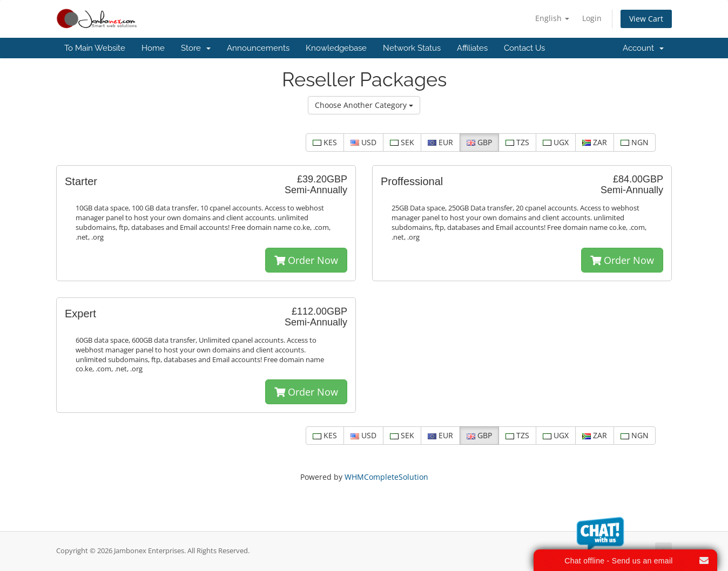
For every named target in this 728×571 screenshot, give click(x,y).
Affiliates (472, 48)
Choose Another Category (364, 105)
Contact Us (524, 48)
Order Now (306, 260)
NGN (635, 142)
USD (363, 142)
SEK (402, 142)
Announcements (258, 48)
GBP (479, 142)
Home (153, 48)
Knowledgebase (336, 48)
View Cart (646, 19)
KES (325, 142)
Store (196, 48)
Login (592, 18)
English (552, 18)
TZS (517, 142)
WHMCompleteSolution (386, 477)
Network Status (412, 48)
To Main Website (95, 48)
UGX (556, 142)
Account (643, 48)
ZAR (595, 142)
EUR (440, 142)
